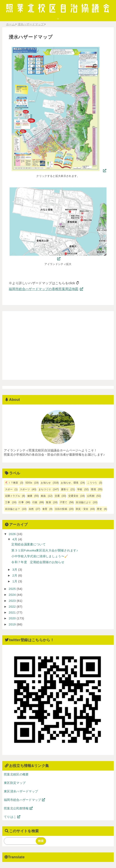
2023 (13, 601)
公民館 (91, 496)
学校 (80, 489)
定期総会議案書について (28, 544)
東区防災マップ (15, 783)
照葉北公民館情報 (18, 808)
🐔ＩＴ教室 (12, 483)
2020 (13, 618)
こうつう (92, 483)
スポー (9, 489)
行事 (21, 502)
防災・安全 (82, 509)
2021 (13, 612)
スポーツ (25, 489)
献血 (43, 496)
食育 (45, 509)
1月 (15, 581)
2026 (13, 534)
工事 (8, 502)
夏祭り (65, 489)
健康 (30, 496)
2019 (13, 624)
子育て (64, 502)
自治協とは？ (13, 509)
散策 (49, 502)
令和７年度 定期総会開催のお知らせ (38, 562)
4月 (15, 539)
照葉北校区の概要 (16, 774)
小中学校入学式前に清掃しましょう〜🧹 (40, 556)
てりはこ (12, 817)
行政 (35, 502)
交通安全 (73, 496)
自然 (31, 509)
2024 (13, 595)
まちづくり (45, 489)
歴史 (99, 509)
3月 (15, 570)
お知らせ (46, 483)
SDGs (29, 483)
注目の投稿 (61, 509)
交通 (57, 496)
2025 (13, 589)
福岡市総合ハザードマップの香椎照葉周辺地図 (43, 289)
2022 (13, 607)
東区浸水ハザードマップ (21, 791)
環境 (93, 489)
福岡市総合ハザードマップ (25, 800)
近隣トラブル (13, 496)
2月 (15, 575)
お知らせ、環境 (70, 483)
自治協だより (83, 502)
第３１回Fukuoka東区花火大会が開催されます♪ (45, 550)
